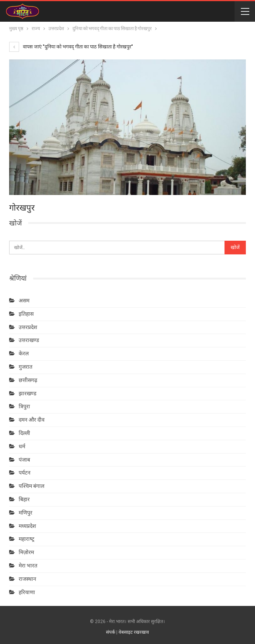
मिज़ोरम (26, 552)
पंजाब (24, 460)
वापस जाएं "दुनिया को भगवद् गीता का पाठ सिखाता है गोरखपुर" (71, 47)
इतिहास (26, 314)
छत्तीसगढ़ (28, 380)
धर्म (22, 446)
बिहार (24, 499)
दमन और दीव (32, 420)
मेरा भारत (28, 566)
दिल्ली (24, 433)
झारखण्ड (27, 393)
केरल (24, 353)
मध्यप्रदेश (27, 526)
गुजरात (26, 367)
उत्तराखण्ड (29, 340)
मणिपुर (26, 513)
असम (24, 300)
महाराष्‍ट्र (26, 539)
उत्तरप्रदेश (28, 327)
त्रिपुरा (24, 406)
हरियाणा (27, 592)
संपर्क (111, 632)
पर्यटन (25, 473)
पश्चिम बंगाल (31, 486)
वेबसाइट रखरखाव (134, 632)
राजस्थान (27, 579)
